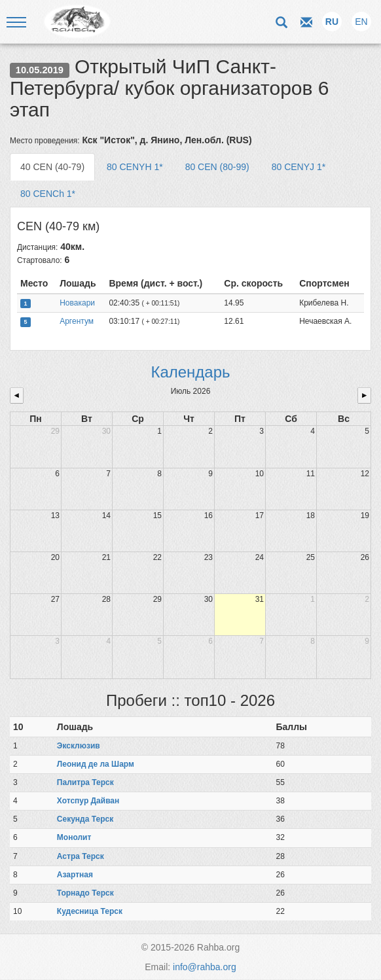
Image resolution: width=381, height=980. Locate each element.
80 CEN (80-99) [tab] (217, 167)
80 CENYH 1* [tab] (135, 167)
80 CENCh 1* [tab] (48, 194)
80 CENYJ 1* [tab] (299, 167)
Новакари (77, 303)
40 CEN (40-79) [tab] (52, 167)
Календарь (190, 372)
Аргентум (77, 321)
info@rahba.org (205, 967)
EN (361, 22)
